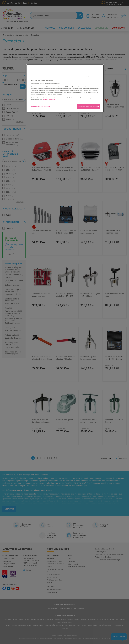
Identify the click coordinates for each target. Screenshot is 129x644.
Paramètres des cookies (41, 106)
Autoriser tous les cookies (89, 106)
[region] (65, 88)
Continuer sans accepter (93, 77)
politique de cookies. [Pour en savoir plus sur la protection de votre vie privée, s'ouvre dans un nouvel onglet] (49, 100)
